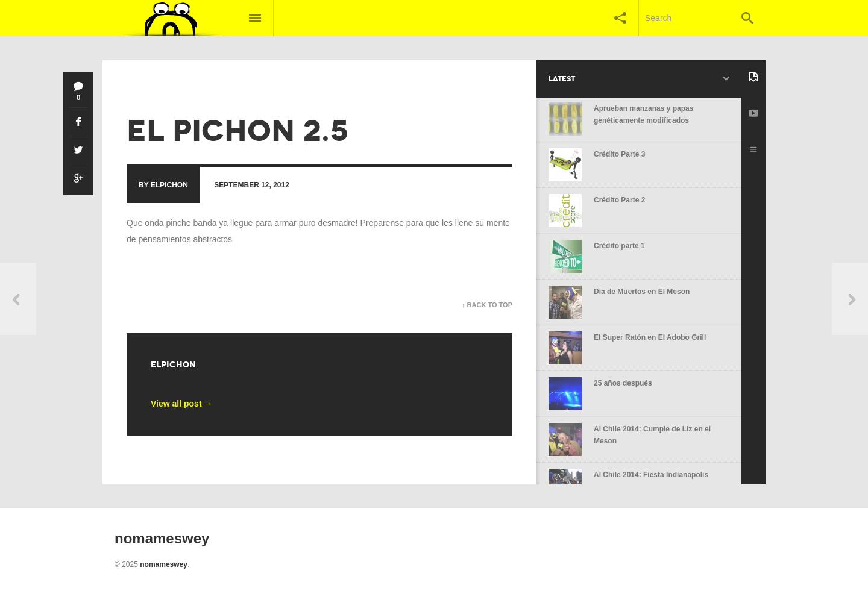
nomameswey (164, 564)
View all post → (181, 404)
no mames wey (156, 88)
